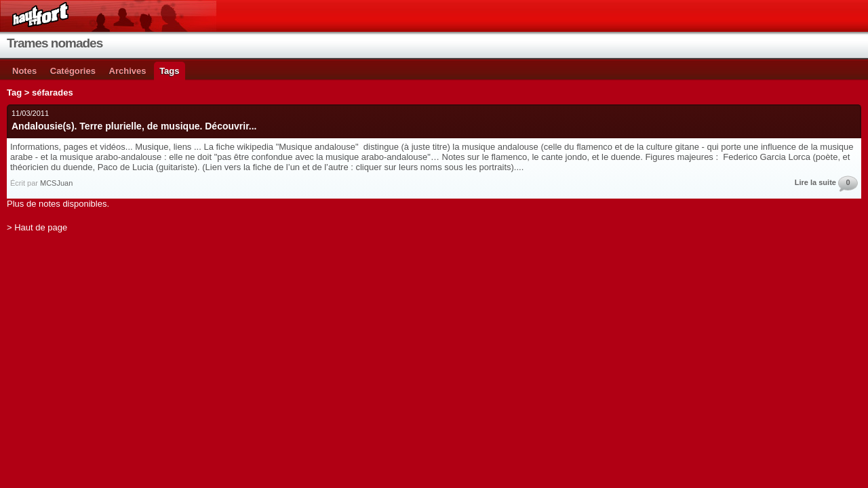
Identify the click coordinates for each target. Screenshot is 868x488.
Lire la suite (815, 182)
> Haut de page (37, 227)
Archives (128, 71)
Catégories (73, 71)
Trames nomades (55, 43)
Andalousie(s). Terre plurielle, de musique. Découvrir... (134, 126)
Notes (24, 71)
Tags (169, 71)
